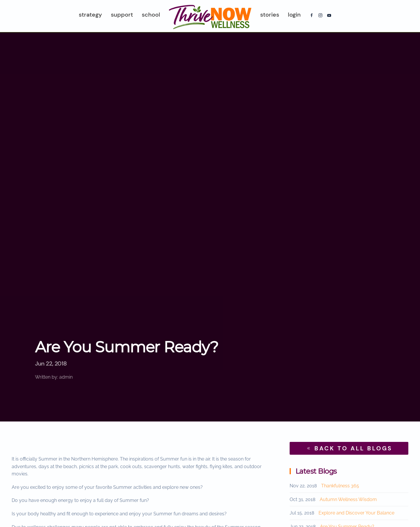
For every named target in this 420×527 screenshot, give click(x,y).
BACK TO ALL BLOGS (349, 448)
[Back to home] (210, 16)
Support (122, 15)
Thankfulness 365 (340, 486)
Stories (270, 15)
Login (294, 15)
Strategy (90, 15)
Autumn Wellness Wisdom (348, 499)
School (151, 15)
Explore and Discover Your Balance (356, 513)
